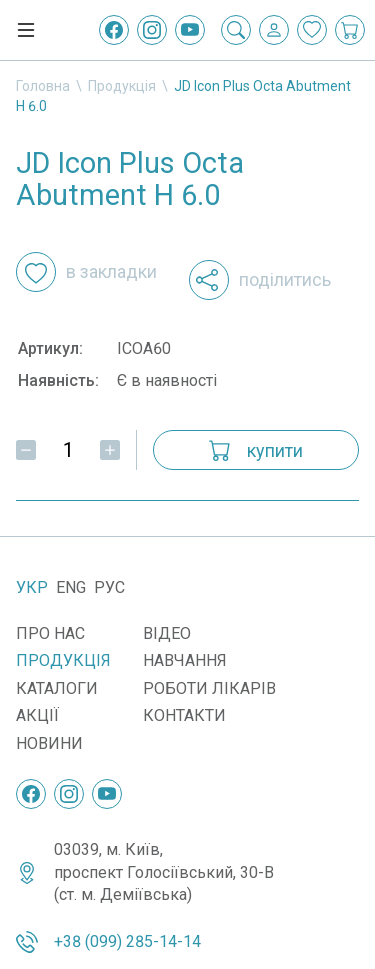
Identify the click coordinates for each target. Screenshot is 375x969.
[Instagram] (152, 30)
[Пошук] (236, 30)
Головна (43, 86)
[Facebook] (114, 30)
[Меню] (26, 30)
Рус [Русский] (109, 587)
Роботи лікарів (209, 688)
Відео (167, 633)
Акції (37, 715)
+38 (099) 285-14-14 (127, 941)
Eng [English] (71, 587)
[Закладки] (312, 30)
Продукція (122, 86)
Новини (49, 743)
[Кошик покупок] (350, 30)
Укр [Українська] (32, 587)
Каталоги (57, 688)
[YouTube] (190, 30)
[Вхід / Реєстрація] (274, 30)
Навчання (185, 660)
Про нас (50, 633)
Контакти (184, 715)
